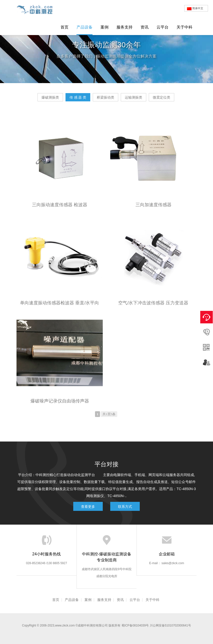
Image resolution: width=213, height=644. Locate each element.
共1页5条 (109, 414)
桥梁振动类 (105, 97)
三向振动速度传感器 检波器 (60, 205)
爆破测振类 (50, 97)
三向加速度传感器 (153, 205)
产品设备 (84, 27)
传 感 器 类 (78, 97)
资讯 (144, 27)
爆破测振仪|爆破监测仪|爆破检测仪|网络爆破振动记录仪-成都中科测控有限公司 (36, 10)
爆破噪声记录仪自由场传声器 (60, 401)
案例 (104, 27)
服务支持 (124, 27)
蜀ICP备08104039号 (135, 625)
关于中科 (184, 27)
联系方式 (125, 507)
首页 (64, 27)
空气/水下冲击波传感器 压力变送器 (153, 303)
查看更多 (88, 507)
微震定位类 (161, 97)
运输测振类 (133, 97)
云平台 (162, 27)
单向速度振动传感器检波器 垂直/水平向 (59, 303)
